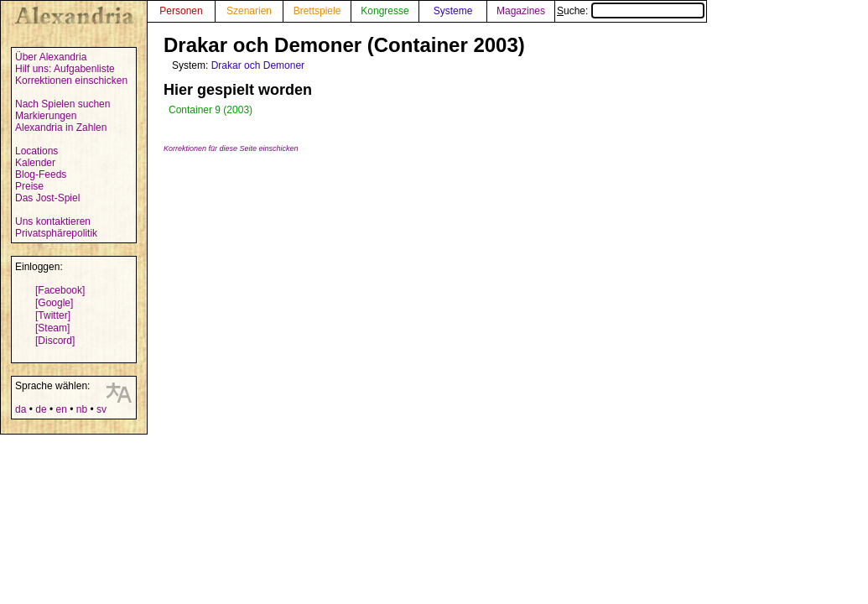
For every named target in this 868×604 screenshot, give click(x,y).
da (21, 409)
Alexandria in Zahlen (61, 128)
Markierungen (46, 116)
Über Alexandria (51, 57)
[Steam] (52, 328)
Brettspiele (317, 11)
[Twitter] (53, 315)
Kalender (35, 163)
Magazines (521, 11)
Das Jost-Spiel (47, 198)
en (61, 409)
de (41, 409)
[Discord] (55, 341)
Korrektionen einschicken (71, 81)
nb (82, 409)
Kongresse (385, 11)
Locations (36, 151)
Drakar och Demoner (258, 65)
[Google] (54, 303)
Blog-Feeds (41, 174)
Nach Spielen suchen (62, 104)
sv (101, 409)
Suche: (631, 11)
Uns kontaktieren (53, 221)
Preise (29, 186)
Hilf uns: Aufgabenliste (65, 69)
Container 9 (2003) (211, 110)
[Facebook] (60, 290)
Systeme (453, 11)
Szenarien (249, 11)
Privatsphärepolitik (56, 233)
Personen (181, 11)
